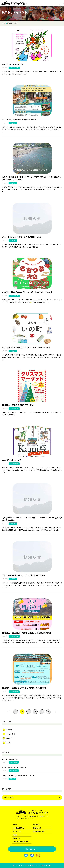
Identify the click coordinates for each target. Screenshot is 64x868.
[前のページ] (9, 712)
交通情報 (9, 730)
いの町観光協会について (20, 842)
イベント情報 (10, 734)
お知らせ (9, 738)
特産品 (15, 835)
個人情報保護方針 (39, 831)
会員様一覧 (16, 838)
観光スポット (17, 831)
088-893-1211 (27, 819)
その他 (8, 743)
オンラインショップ (32, 849)
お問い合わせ (37, 828)
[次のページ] (55, 712)
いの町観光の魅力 (18, 828)
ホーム (15, 824)
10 (48, 712)
